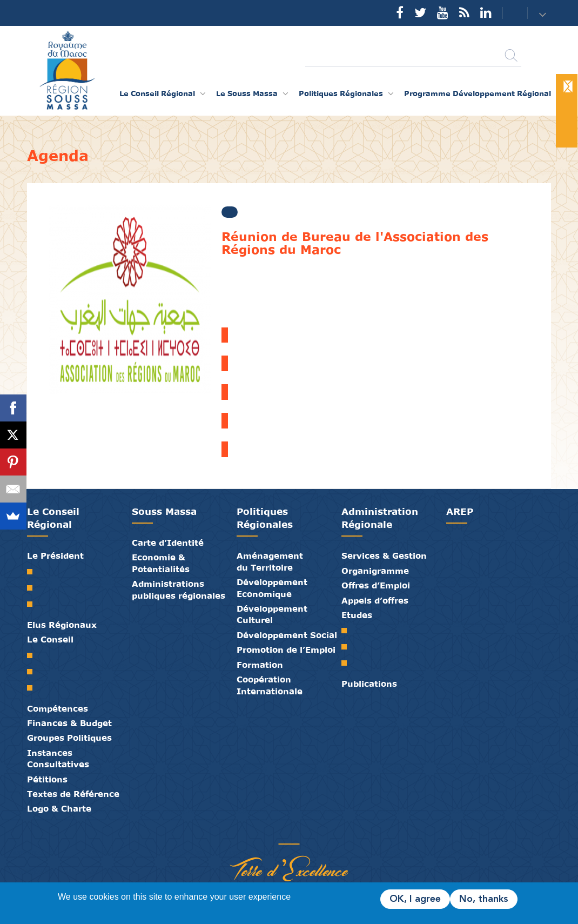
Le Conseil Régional (53, 518)
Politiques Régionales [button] (341, 93)
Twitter (420, 12)
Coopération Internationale (270, 685)
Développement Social (287, 635)
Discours (34, 604)
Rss (464, 12)
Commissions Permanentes (34, 688)
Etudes (357, 615)
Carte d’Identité (168, 543)
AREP (460, 511)
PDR (348, 647)
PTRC (348, 663)
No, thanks (484, 899)
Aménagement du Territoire (270, 561)
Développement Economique (272, 588)
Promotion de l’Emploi (286, 650)
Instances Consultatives (58, 758)
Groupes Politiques (69, 738)
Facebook (400, 12)
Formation (260, 665)
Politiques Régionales (265, 518)
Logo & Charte (59, 808)
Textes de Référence (73, 794)
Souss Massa (164, 511)
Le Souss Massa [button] (247, 93)
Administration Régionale (380, 518)
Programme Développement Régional (478, 93)
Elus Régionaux (62, 625)
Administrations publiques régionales (179, 589)
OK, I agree (415, 899)
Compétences (58, 708)
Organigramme (375, 571)
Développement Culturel (272, 614)
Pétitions (47, 779)
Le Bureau (34, 672)
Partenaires (248, 833)
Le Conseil (50, 639)
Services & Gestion (384, 555)
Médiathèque (281, 833)
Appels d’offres (375, 600)
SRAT (348, 631)
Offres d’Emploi (376, 585)
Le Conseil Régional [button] (157, 93)
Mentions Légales (330, 833)
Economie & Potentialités (161, 563)
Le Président (55, 555)
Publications (369, 684)
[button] (544, 14)
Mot (34, 572)
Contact (508, 13)
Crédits (313, 833)
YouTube (443, 12)
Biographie (34, 588)
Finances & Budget (69, 723)
